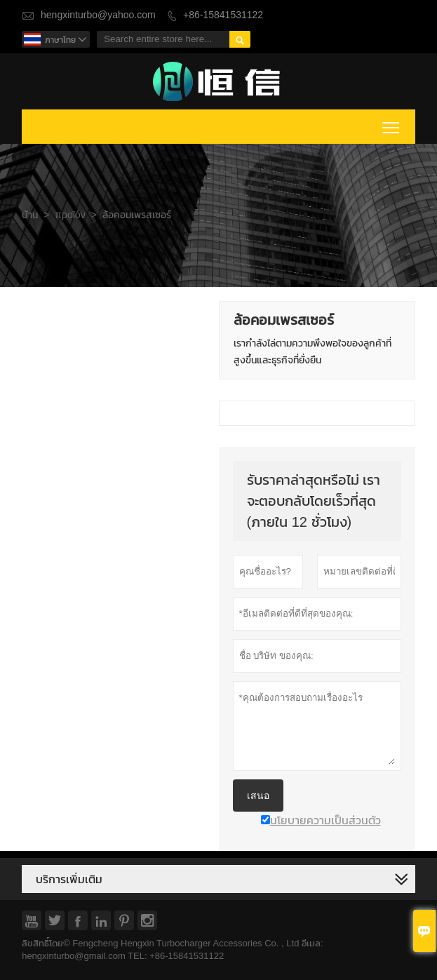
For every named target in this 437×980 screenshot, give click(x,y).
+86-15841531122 (223, 15)
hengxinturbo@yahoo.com (98, 15)
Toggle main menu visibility (392, 125)
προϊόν (70, 215)
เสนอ (258, 796)
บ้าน (30, 215)
